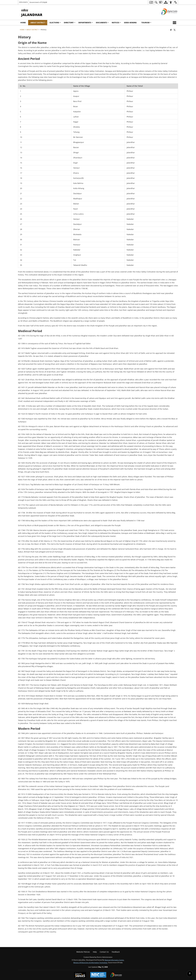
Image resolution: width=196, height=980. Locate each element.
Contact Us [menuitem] (104, 952)
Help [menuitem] (95, 952)
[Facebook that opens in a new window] (171, 30)
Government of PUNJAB (38, 2)
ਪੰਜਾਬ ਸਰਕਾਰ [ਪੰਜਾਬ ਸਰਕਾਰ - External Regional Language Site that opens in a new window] (23, 2)
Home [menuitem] (23, 23)
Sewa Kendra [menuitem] (130, 23)
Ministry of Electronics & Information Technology (90, 963)
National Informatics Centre (114, 960)
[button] (175, 23)
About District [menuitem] (39, 23)
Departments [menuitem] (86, 23)
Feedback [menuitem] (116, 952)
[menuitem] (151, 2)
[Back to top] (190, 974)
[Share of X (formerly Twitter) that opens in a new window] (175, 30)
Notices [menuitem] (116, 23)
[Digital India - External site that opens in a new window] (166, 17)
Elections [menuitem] (55, 23)
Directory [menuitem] (70, 23)
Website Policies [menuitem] (83, 952)
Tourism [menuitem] (146, 23)
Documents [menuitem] (102, 23)
